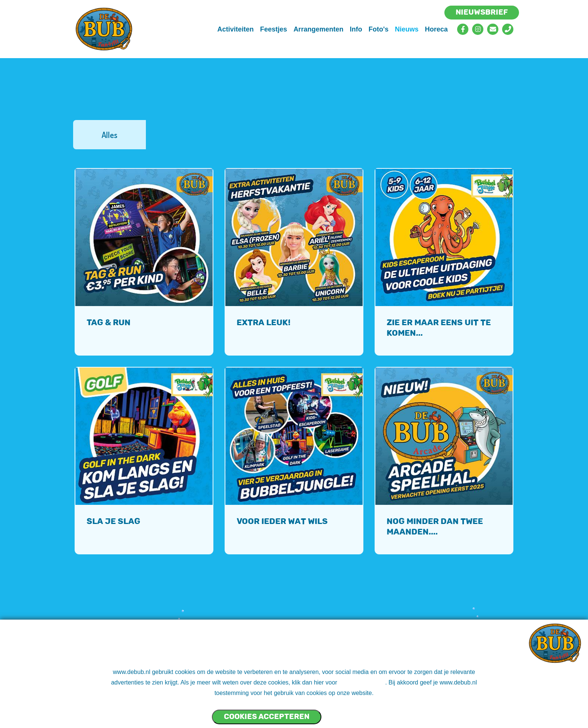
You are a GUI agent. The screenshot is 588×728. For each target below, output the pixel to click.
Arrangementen (319, 29)
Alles (109, 135)
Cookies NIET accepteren (350, 713)
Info (356, 29)
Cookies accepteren (267, 716)
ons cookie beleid (362, 682)
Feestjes (274, 29)
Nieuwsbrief (482, 12)
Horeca (436, 29)
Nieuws (407, 29)
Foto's (379, 29)
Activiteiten (236, 29)
